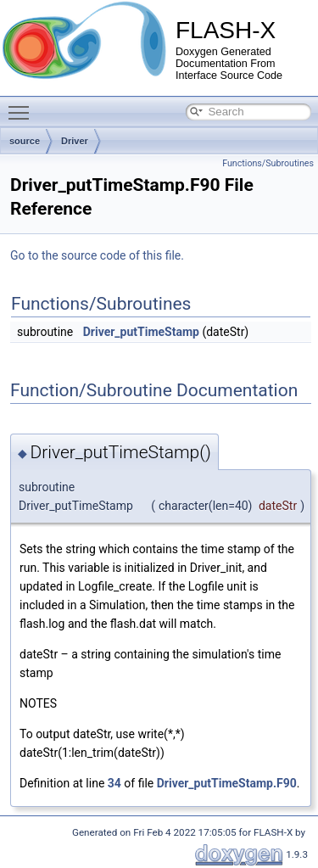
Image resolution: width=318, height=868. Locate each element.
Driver (75, 141)
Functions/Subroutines (268, 163)
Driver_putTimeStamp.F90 (227, 783)
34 (114, 783)
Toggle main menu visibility (23, 105)
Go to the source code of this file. (97, 255)
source (25, 141)
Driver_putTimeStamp (141, 332)
